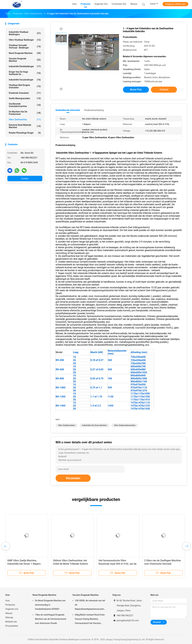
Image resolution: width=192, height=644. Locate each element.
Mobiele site (11, 622)
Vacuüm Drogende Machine (25, 60)
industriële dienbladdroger (25, 66)
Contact (25, 179)
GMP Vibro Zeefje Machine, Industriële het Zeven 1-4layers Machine (24, 564)
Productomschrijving (94, 110)
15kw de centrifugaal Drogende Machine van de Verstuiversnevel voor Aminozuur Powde (51, 619)
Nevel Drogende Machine (25, 53)
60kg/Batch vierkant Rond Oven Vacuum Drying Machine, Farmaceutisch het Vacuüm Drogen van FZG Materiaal (90, 619)
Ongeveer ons (12, 609)
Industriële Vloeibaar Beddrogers (25, 33)
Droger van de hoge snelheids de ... (25, 73)
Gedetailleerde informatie (68, 110)
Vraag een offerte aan (175, 4)
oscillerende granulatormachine (25, 105)
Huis (8, 601)
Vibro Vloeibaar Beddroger (25, 40)
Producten (10, 605)
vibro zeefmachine (25, 120)
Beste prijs (136, 90)
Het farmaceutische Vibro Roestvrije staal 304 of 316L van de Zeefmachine (118, 564)
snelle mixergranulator (25, 98)
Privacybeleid (12, 626)
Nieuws (9, 613)
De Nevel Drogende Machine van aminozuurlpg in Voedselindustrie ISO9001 (50, 605)
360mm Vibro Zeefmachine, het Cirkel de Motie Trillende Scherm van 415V (71, 564)
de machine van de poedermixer (25, 113)
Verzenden (73, 478)
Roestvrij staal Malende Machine (25, 126)
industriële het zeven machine (94, 425)
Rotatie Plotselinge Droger (25, 133)
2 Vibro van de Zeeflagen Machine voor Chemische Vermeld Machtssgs (163, 564)
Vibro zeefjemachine (67, 425)
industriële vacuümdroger (25, 80)
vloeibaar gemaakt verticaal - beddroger (25, 46)
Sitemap (9, 617)
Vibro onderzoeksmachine (125, 425)
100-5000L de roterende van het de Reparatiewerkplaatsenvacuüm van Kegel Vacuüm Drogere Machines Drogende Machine (90, 605)
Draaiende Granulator (25, 93)
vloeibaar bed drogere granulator (25, 86)
